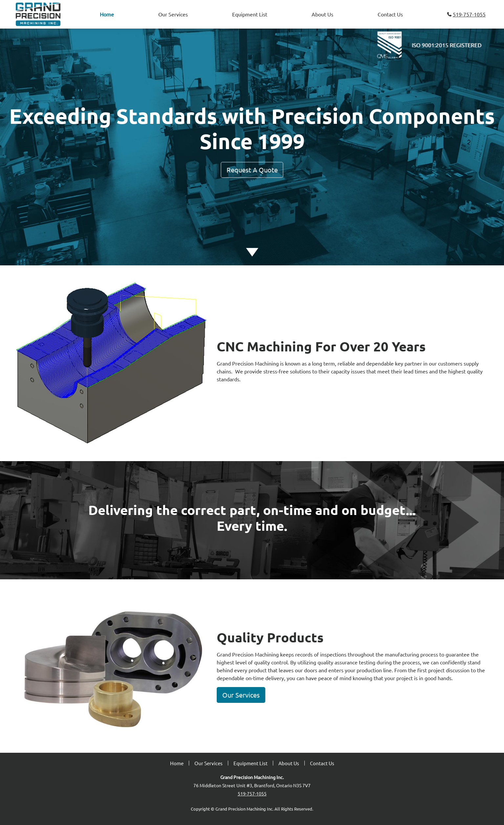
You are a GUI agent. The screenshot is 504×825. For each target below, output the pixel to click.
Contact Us (390, 14)
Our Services (173, 14)
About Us (322, 14)
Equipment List (250, 14)
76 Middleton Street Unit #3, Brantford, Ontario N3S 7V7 (252, 785)
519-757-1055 (466, 14)
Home (108, 14)
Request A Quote (252, 170)
